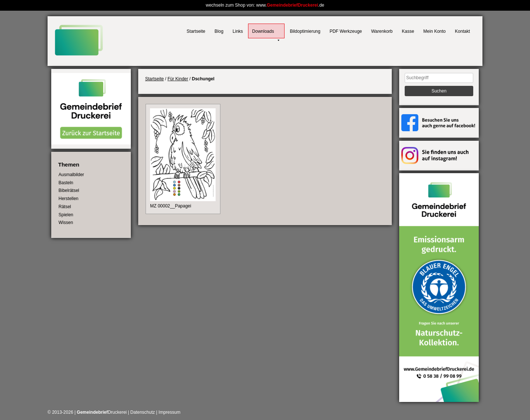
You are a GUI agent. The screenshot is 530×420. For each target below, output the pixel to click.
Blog (219, 31)
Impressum (169, 412)
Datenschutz (143, 412)
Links (238, 31)
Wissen (66, 223)
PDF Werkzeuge (346, 31)
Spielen (66, 215)
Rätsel (65, 207)
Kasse (408, 31)
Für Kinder (178, 79)
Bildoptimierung (305, 31)
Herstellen (69, 199)
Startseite (196, 31)
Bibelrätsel (69, 190)
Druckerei (102, 412)
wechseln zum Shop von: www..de (265, 5)
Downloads (266, 34)
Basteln (66, 183)
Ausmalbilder (71, 175)
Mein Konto (435, 31)
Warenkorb (382, 31)
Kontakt (462, 31)
